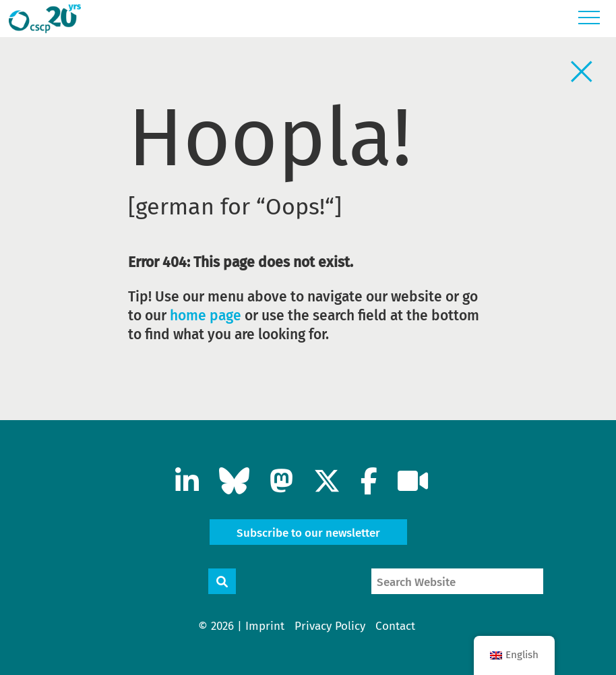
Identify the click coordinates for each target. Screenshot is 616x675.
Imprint (265, 626)
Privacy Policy (330, 626)
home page (206, 316)
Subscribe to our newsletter (308, 533)
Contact (395, 626)
